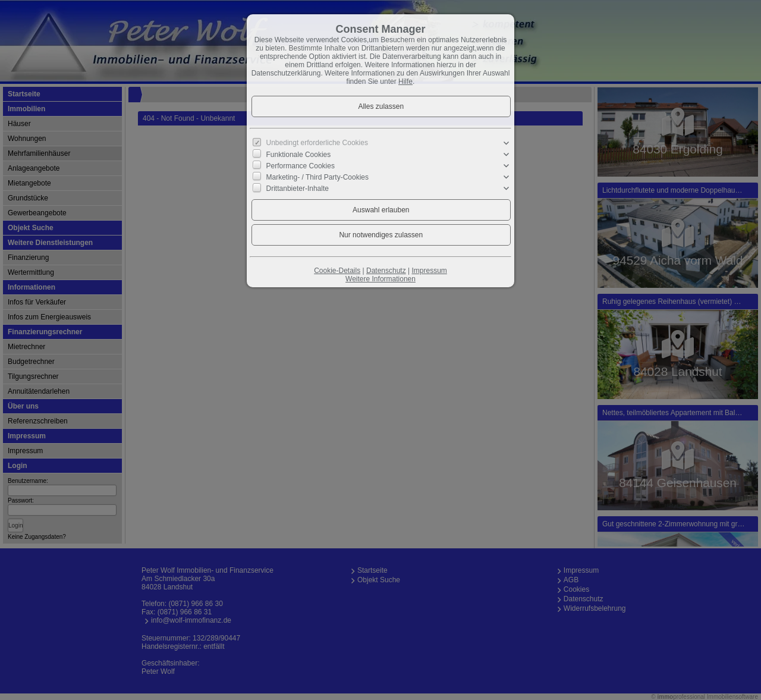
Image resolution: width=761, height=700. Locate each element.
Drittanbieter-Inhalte (298, 189)
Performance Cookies (301, 166)
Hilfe (405, 81)
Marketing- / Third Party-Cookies (318, 177)
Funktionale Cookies (299, 154)
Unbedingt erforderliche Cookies (317, 143)
